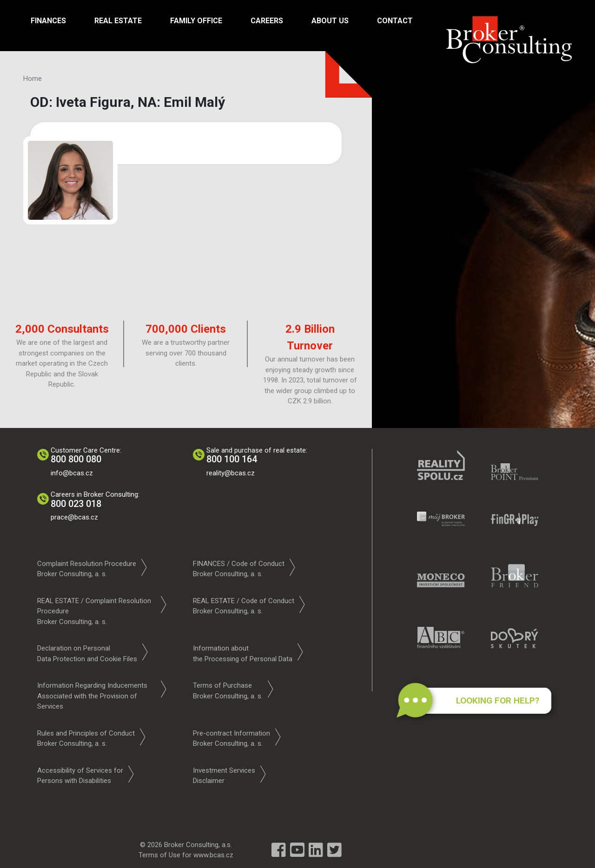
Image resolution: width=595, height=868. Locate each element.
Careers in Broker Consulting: (96, 500)
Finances (48, 21)
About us (330, 21)
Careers (267, 21)
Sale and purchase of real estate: (257, 456)
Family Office (196, 21)
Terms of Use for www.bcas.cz (186, 855)
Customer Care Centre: (86, 456)
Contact (395, 21)
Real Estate (118, 21)
